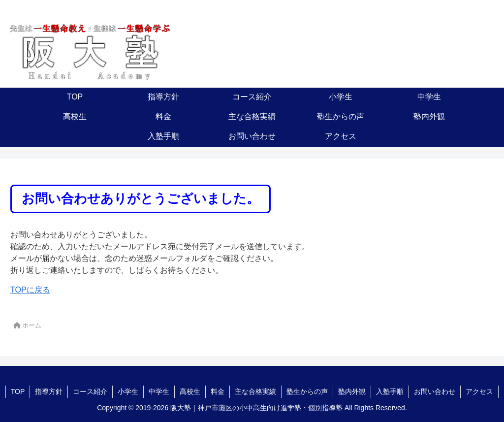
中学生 (159, 391)
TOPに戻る (30, 290)
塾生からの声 (307, 391)
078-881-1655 (415, 34)
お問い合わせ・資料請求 (426, 57)
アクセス (479, 391)
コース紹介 (90, 391)
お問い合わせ (435, 391)
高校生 (190, 391)
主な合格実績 (255, 391)
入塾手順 (390, 391)
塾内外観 (352, 391)
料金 (218, 391)
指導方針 (49, 391)
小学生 (128, 391)
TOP (18, 391)
